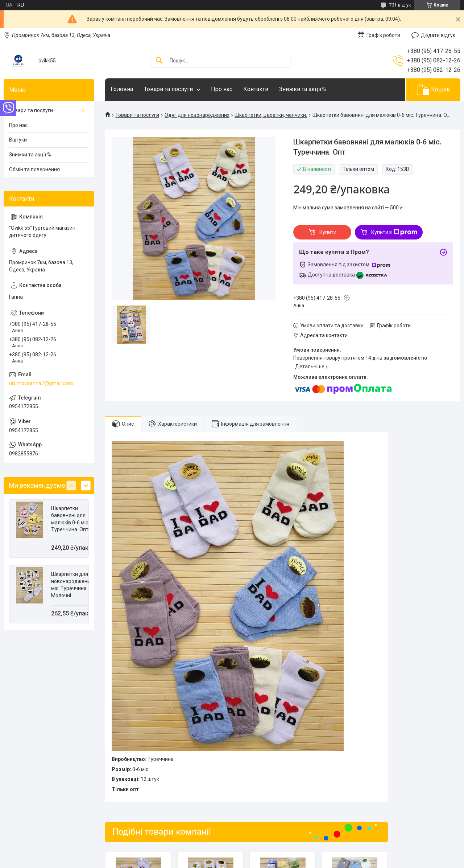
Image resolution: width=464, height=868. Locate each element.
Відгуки (18, 140)
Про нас (222, 89)
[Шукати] (159, 61)
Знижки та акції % (30, 155)
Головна (122, 89)
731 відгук (400, 5)
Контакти (256, 89)
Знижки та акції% (303, 89)
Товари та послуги (168, 89)
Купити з (394, 232)
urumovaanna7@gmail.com (41, 383)
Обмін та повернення (34, 169)
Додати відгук (438, 35)
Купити (328, 232)
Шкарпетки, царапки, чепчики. (271, 115)
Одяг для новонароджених (197, 115)
